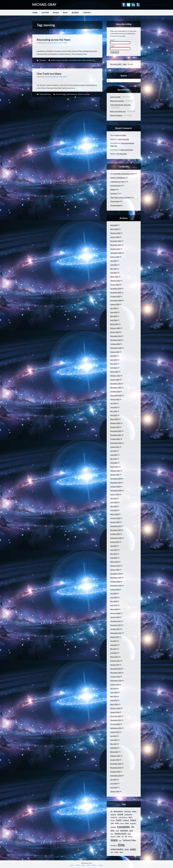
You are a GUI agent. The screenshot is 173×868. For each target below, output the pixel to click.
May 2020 (114, 506)
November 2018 (116, 578)
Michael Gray (62, 43)
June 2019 (114, 550)
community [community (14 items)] (128, 814)
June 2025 (114, 265)
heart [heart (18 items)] (117, 823)
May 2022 (114, 411)
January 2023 (115, 380)
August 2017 (115, 637)
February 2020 (115, 518)
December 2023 (116, 336)
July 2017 (113, 641)
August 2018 (115, 589)
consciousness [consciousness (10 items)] (123, 817)
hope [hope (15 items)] (127, 823)
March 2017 (114, 657)
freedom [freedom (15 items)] (126, 820)
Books (56, 13)
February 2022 (115, 423)
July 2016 (113, 688)
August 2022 (115, 399)
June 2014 (114, 783)
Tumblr (138, 5)
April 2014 (114, 787)
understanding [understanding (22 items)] (117, 849)
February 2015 (115, 756)
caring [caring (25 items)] (120, 814)
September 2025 (116, 253)
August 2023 (115, 352)
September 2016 (116, 681)
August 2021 (115, 447)
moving (65, 60)
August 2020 (115, 494)
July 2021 (113, 451)
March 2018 (114, 609)
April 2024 (114, 320)
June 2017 (114, 645)
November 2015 (116, 720)
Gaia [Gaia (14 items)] (112, 823)
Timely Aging (115, 201)
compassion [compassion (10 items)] (114, 817)
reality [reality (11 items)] (118, 836)
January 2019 (115, 570)
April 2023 (114, 368)
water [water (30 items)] (133, 849)
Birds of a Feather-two (118, 111)
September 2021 (116, 443)
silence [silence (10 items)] (130, 836)
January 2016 (115, 712)
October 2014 (115, 772)
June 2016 (114, 692)
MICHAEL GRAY (44, 4)
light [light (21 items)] (112, 830)
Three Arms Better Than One (121, 105)
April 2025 (114, 273)
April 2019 (114, 558)
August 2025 (115, 257)
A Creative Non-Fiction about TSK (122, 174)
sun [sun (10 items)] (120, 840)
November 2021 (116, 435)
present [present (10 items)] (113, 836)
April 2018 (114, 605)
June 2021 (114, 455)
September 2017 (116, 633)
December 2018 (116, 574)
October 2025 (115, 249)
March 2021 (114, 467)
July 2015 (113, 736)
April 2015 (114, 748)
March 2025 (114, 277)
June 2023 (114, 360)
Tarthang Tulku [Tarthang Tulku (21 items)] (129, 840)
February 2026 (115, 233)
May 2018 (114, 601)
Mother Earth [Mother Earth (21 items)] (120, 834)
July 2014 (113, 780)
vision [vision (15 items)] (127, 849)
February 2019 (115, 566)
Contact (87, 13)
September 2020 (116, 490)
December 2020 (116, 479)
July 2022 (113, 403)
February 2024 (115, 328)
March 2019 (114, 562)
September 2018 (116, 585)
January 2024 (115, 332)
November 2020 (116, 483)
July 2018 (113, 593)
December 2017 (116, 621)
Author (45, 13)
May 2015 (114, 744)
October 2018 (115, 582)
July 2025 (113, 261)
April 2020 (114, 510)
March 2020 (114, 514)
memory (81, 94)
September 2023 (116, 348)
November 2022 (116, 387)
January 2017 (115, 665)
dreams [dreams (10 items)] (113, 820)
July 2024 (113, 308)
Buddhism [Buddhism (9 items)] (113, 814)
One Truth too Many (49, 74)
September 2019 (116, 538)
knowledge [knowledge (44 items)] (124, 827)
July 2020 (113, 498)
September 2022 (116, 395)
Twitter (128, 5)
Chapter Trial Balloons (118, 178)
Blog (65, 13)
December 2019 (116, 526)
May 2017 (114, 649)
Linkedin (133, 5)
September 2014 (116, 776)
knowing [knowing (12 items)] (113, 827)
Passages (43, 60)
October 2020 (115, 486)
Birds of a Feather (116, 115)
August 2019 (115, 542)
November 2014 (116, 768)
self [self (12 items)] (126, 836)
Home (35, 13)
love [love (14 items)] (117, 831)
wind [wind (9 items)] (112, 852)
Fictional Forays (45, 94)
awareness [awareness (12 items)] (127, 811)
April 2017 (114, 653)
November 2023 (116, 340)
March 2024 (114, 324)
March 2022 (114, 419)
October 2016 (115, 677)
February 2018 (115, 613)
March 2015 (114, 752)
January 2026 (115, 237)
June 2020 (114, 502)
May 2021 (114, 459)
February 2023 (115, 376)
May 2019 (114, 554)
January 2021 (115, 475)
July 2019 (113, 546)
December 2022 (116, 384)
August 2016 (115, 684)
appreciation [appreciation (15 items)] (118, 811)
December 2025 (116, 241)
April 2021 (114, 463)
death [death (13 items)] (130, 817)
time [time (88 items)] (121, 845)
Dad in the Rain (115, 97)
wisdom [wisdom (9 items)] (116, 852)
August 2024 (115, 304)
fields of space (56, 60)
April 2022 (114, 415)
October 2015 (115, 724)
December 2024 (116, 288)
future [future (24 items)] (133, 820)
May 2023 (114, 364)
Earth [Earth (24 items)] (119, 820)
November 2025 (116, 245)
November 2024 (116, 292)
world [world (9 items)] (121, 852)
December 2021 (116, 431)
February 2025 (115, 281)
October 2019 (115, 534)
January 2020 (115, 522)
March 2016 (114, 704)
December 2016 (116, 669)
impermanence (72, 94)
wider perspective (88, 60)
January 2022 (115, 427)
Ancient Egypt (61, 94)
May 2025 (114, 269)
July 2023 (113, 356)
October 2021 (115, 439)
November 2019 (116, 530)
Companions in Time (117, 182)
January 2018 (115, 617)
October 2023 (115, 344)
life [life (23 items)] (133, 827)
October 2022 (115, 391)
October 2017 (115, 629)
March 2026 (114, 229)
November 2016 (116, 673)
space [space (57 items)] (114, 840)
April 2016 (114, 700)
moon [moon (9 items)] (112, 834)
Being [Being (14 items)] (134, 811)
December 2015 (116, 716)
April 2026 (114, 225)
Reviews (75, 13)
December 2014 (116, 764)
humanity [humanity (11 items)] (133, 823)
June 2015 (114, 740)
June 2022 (114, 407)
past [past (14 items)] (129, 834)
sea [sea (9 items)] (122, 836)
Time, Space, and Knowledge (120, 197)
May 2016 (114, 696)
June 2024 (114, 312)
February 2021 (115, 471)
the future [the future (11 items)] (114, 845)
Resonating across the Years (54, 40)
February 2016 (115, 708)
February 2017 (115, 661)
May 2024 (114, 316)
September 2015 (116, 728)
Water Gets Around (117, 101)
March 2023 (114, 372)
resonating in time (75, 60)
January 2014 (115, 791)
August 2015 (115, 732)
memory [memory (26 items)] (124, 830)
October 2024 (115, 296)
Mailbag (113, 189)
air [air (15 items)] (111, 811)
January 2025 (115, 285)
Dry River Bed (122, 154)
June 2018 (114, 597)
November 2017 (116, 625)
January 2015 (115, 760)
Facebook (124, 5)
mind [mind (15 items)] (131, 831)
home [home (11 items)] (122, 823)
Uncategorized (115, 205)
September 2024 (116, 300)
